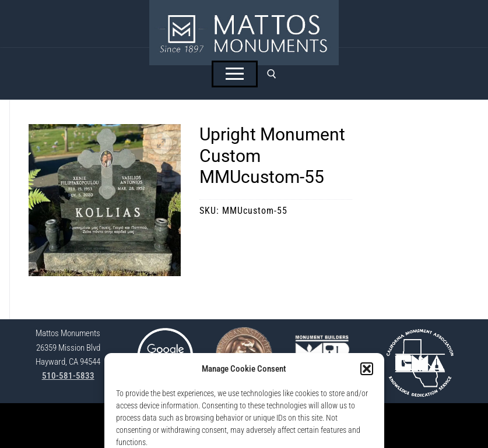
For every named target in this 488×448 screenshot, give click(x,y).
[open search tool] (272, 74)
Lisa (326, 432)
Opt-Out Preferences (298, 419)
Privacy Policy (238, 419)
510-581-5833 (68, 376)
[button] (162, 143)
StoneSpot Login (184, 419)
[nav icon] (235, 74)
